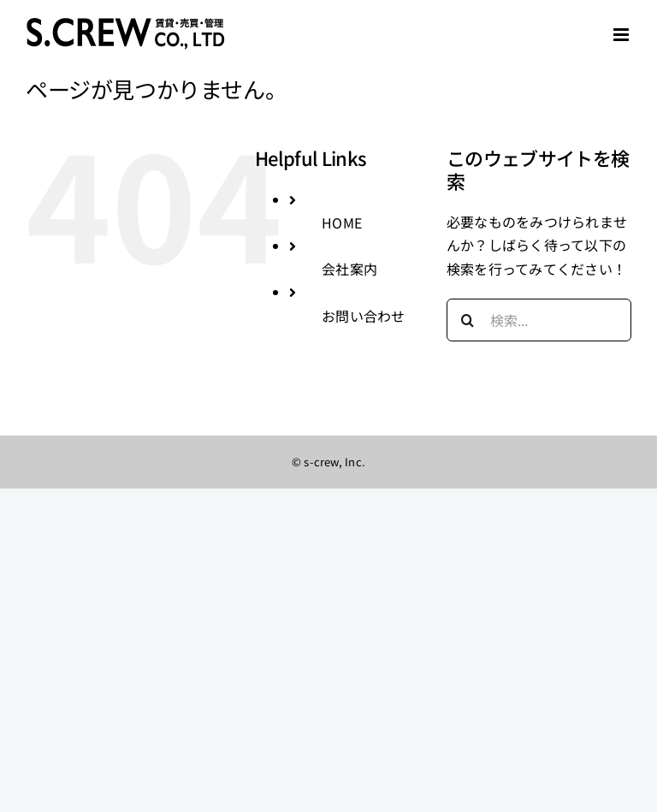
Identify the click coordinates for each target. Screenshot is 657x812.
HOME (342, 222)
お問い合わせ (363, 316)
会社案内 (349, 269)
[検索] (468, 320)
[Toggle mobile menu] (622, 35)
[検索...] (539, 320)
